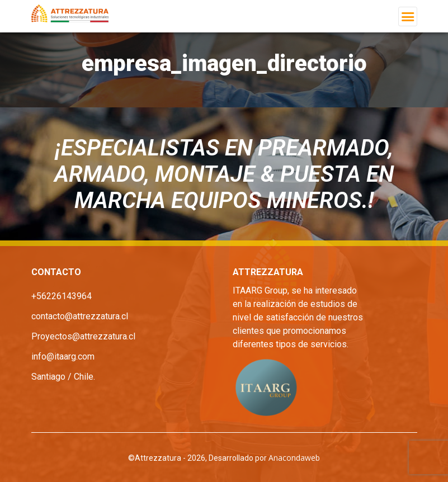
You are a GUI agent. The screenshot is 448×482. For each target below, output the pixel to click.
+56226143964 (62, 296)
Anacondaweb (294, 458)
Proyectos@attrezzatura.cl (83, 336)
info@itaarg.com (63, 356)
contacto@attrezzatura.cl (80, 316)
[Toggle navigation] (408, 16)
